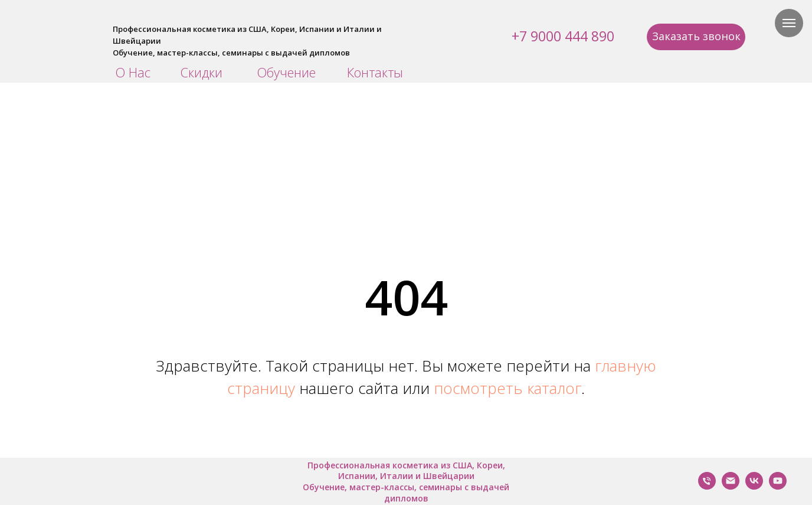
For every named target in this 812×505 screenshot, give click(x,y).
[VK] (754, 486)
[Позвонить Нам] (707, 486)
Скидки (201, 72)
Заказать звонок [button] (696, 36)
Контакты (375, 72)
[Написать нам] (731, 486)
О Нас (133, 72)
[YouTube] (778, 486)
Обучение (286, 72)
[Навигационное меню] (789, 23)
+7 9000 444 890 (563, 36)
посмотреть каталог (508, 388)
